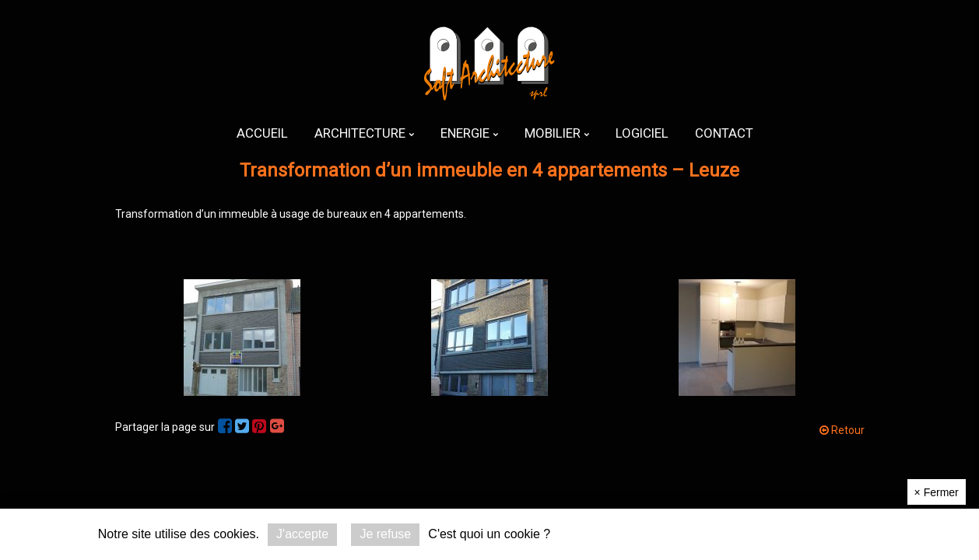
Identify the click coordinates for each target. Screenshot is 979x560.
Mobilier (557, 133)
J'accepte (302, 534)
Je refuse (385, 534)
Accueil (262, 133)
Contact (724, 133)
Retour (842, 430)
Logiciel (642, 133)
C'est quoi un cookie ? (489, 534)
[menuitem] (262, 133)
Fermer (937, 492)
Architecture (364, 133)
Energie (469, 133)
